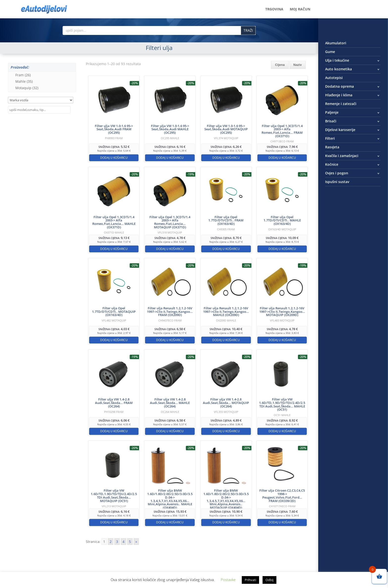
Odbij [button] (269, 580)
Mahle (24, 81)
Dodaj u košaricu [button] (114, 158)
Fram (23, 75)
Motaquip (27, 88)
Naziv (298, 65)
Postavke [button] (228, 580)
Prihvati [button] (250, 580)
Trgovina (274, 9)
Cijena (280, 65)
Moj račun (300, 9)
